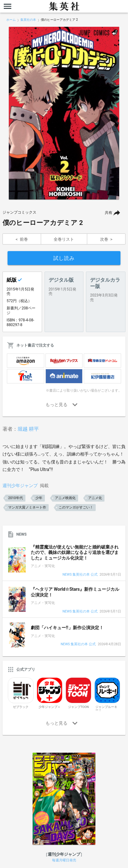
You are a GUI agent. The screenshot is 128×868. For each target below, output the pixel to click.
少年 (39, 498)
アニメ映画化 (65, 498)
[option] (64, 113)
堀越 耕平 (28, 429)
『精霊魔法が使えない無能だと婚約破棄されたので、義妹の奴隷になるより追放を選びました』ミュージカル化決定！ (75, 552)
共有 (109, 213)
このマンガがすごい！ (76, 507)
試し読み (64, 258)
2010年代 (16, 498)
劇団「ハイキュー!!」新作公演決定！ (67, 628)
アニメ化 (95, 498)
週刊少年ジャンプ (20, 486)
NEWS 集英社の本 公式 (80, 575)
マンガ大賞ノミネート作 (27, 507)
